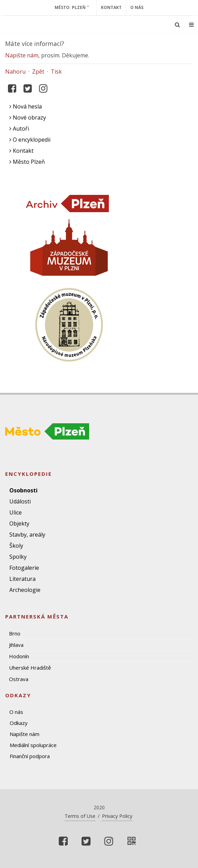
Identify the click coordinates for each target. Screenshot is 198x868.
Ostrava (19, 679)
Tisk (56, 72)
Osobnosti (23, 490)
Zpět (38, 72)
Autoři (19, 129)
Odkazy (19, 723)
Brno (15, 633)
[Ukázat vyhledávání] (177, 25)
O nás (137, 7)
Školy (16, 546)
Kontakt (111, 7)
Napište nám (22, 55)
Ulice (16, 512)
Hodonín (19, 656)
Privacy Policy (117, 816)
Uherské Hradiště (30, 668)
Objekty (19, 523)
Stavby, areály (27, 535)
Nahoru (15, 72)
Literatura (22, 579)
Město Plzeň (27, 162)
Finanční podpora (30, 756)
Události (20, 501)
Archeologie (25, 590)
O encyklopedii (30, 140)
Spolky (18, 557)
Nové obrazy (28, 117)
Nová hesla (26, 106)
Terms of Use (80, 816)
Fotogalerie (24, 568)
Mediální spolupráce (33, 745)
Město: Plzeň (72, 7)
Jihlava (16, 645)
